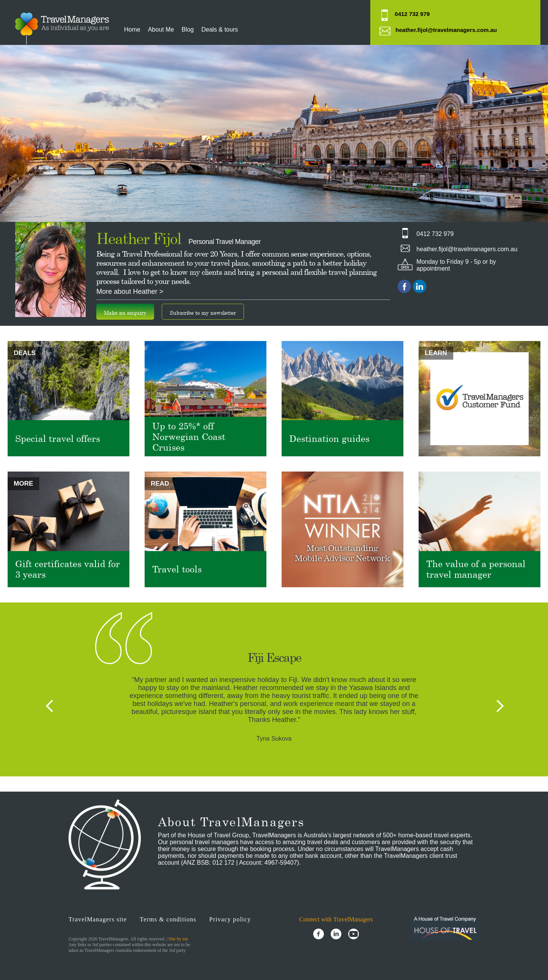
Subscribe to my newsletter (203, 313)
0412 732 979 (412, 14)
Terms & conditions (168, 919)
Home (132, 29)
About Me (161, 29)
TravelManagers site (98, 919)
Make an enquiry (125, 313)
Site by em (178, 939)
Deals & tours (220, 29)
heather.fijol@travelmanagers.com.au (446, 30)
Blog (188, 29)
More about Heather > (130, 292)
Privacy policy (230, 919)
